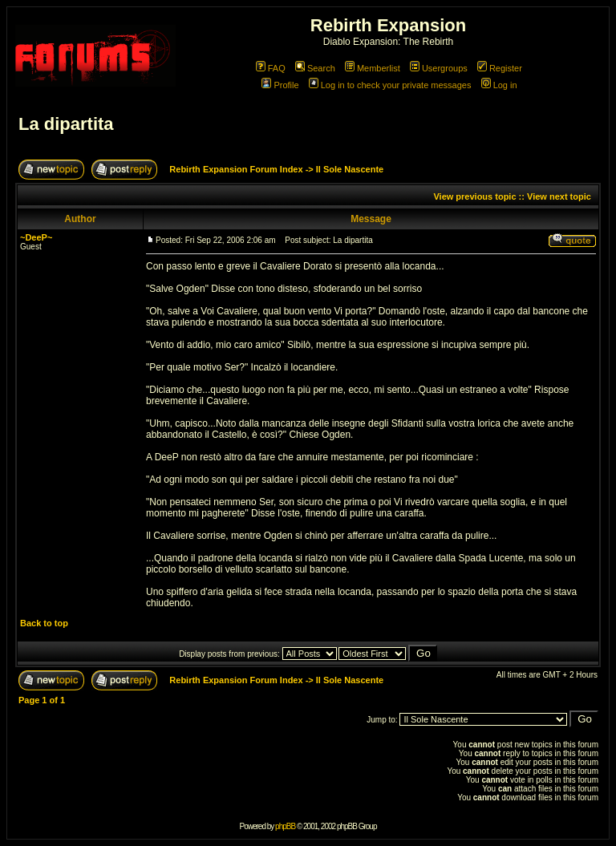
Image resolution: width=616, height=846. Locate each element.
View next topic (559, 196)
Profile (280, 85)
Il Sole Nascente (350, 169)
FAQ (271, 68)
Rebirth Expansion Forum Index (236, 169)
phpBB (285, 826)
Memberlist (373, 68)
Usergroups (439, 68)
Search (315, 68)
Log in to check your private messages (390, 85)
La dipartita (66, 124)
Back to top (44, 623)
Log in (499, 85)
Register (500, 68)
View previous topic (474, 196)
